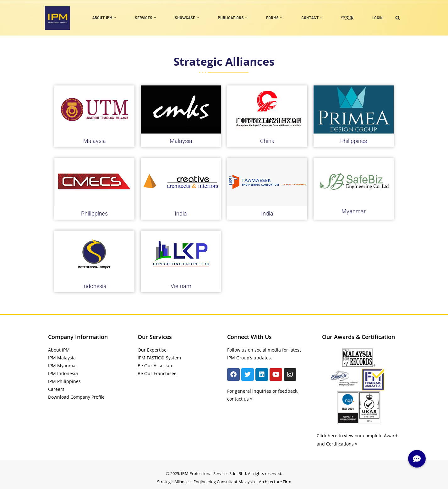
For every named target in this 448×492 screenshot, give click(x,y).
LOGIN (377, 18)
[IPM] (57, 18)
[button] (115, 18)
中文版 (347, 18)
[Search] (398, 18)
